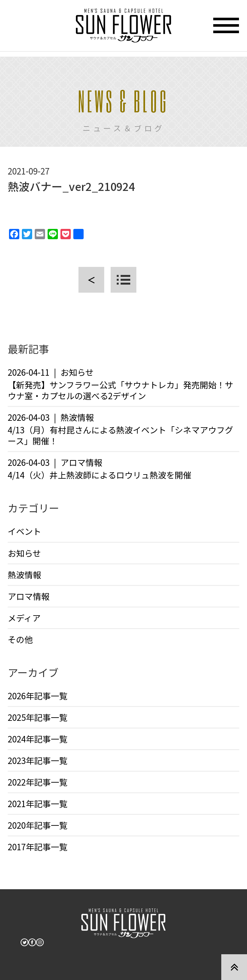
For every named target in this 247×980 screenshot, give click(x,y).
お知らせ (24, 553)
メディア (24, 618)
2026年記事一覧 (38, 696)
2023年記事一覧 (38, 760)
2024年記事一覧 (38, 739)
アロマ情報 (29, 596)
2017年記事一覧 (38, 847)
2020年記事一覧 (38, 825)
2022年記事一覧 (38, 782)
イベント (24, 531)
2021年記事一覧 (38, 803)
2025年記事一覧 (38, 717)
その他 (20, 639)
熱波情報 (24, 575)
